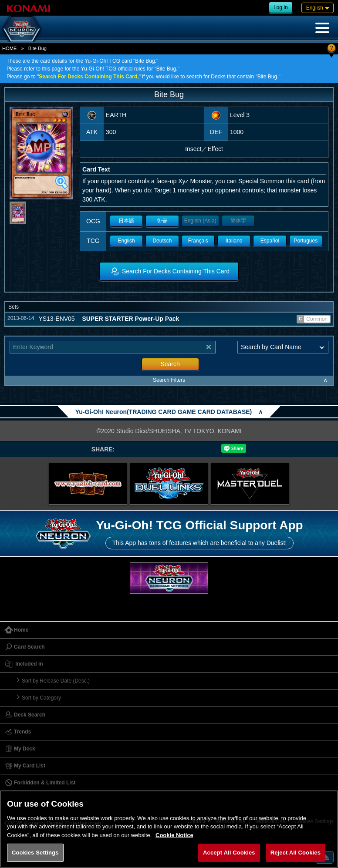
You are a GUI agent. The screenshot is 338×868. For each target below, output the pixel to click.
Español (270, 241)
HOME (10, 48)
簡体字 (238, 221)
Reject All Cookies (296, 853)
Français (198, 241)
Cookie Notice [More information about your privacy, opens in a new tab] (174, 835)
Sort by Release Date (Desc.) (56, 681)
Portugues (306, 241)
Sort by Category (41, 698)
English (126, 241)
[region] (169, 829)
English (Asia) (200, 221)
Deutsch (162, 241)
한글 (162, 221)
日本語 (126, 221)
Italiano (234, 241)
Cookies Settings (35, 853)
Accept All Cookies (229, 853)
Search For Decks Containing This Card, (89, 77)
